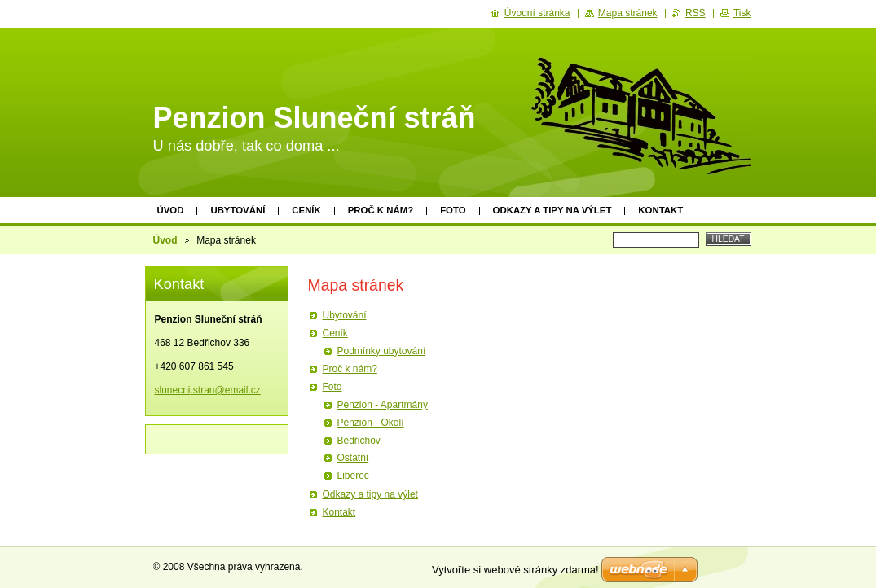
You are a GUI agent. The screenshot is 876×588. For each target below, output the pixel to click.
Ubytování (238, 210)
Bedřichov (359, 441)
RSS (696, 13)
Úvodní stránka (537, 13)
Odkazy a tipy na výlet (552, 210)
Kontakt (660, 210)
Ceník (306, 210)
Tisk (742, 13)
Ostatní (353, 458)
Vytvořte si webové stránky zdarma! (515, 570)
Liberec (353, 476)
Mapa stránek (628, 13)
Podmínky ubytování (382, 351)
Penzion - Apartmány (383, 405)
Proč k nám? (381, 210)
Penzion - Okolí (371, 423)
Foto (453, 210)
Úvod (171, 210)
